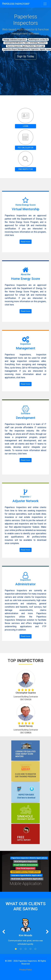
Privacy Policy (26, 970)
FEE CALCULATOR (26, 148)
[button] (4, 51)
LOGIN (26, 126)
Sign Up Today (26, 56)
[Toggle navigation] (45, 4)
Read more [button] (26, 242)
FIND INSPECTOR (26, 169)
